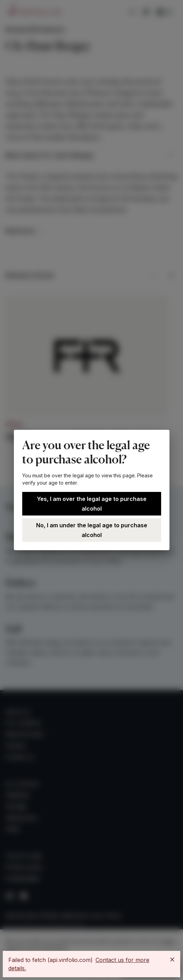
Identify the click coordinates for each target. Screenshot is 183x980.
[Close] (172, 960)
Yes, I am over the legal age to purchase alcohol (92, 504)
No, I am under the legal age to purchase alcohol (92, 530)
